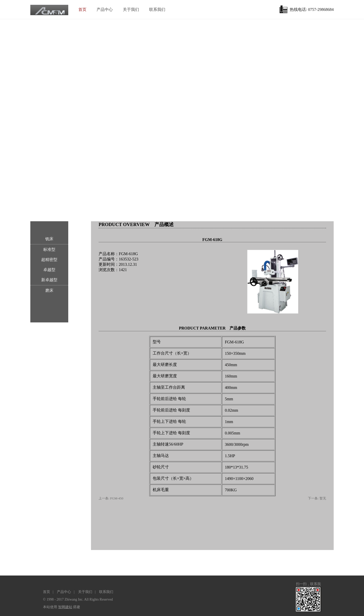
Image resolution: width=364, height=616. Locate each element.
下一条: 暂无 (317, 498)
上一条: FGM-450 (111, 498)
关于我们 (131, 9)
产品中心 (105, 9)
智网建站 (65, 607)
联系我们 (157, 9)
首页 (82, 9)
